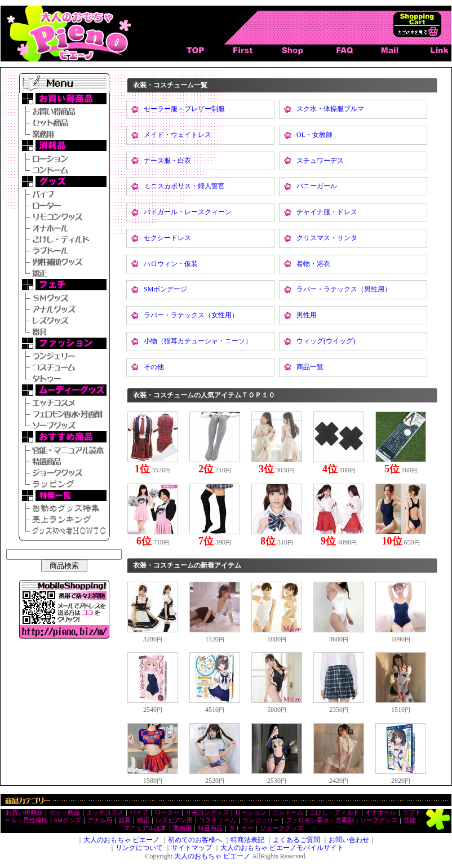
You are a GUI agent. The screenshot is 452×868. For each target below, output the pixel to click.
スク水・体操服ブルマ (330, 109)
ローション (251, 812)
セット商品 (65, 812)
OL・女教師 (314, 135)
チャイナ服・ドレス (327, 212)
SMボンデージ (165, 289)
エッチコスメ (105, 812)
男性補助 (36, 820)
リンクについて (139, 848)
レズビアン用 (174, 820)
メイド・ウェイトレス (178, 135)
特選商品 (210, 828)
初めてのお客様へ (195, 840)
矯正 (143, 820)
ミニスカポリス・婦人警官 (184, 186)
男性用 (307, 315)
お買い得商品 (24, 812)
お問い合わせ (349, 840)
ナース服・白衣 (167, 161)
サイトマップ (192, 848)
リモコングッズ (207, 812)
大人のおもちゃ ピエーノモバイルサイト (282, 848)
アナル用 (100, 820)
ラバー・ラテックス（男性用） (344, 289)
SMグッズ (68, 820)
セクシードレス (167, 238)
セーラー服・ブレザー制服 (184, 109)
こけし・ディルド (334, 812)
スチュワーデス (320, 161)
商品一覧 (310, 367)
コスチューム (218, 820)
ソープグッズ (379, 820)
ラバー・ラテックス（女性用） (191, 315)
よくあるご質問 (296, 840)
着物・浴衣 (313, 264)
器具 (125, 820)
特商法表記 (247, 840)
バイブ (139, 812)
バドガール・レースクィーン (188, 212)
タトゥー (241, 828)
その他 (154, 367)
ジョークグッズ (282, 828)
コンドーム (288, 812)
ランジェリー (261, 820)
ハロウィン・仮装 (171, 264)
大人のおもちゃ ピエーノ (121, 840)
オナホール (381, 812)
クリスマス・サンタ (327, 238)
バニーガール (317, 186)
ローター (167, 812)
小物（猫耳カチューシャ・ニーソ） (198, 341)
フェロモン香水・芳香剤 (320, 820)
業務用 (182, 828)
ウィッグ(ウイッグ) (326, 341)
